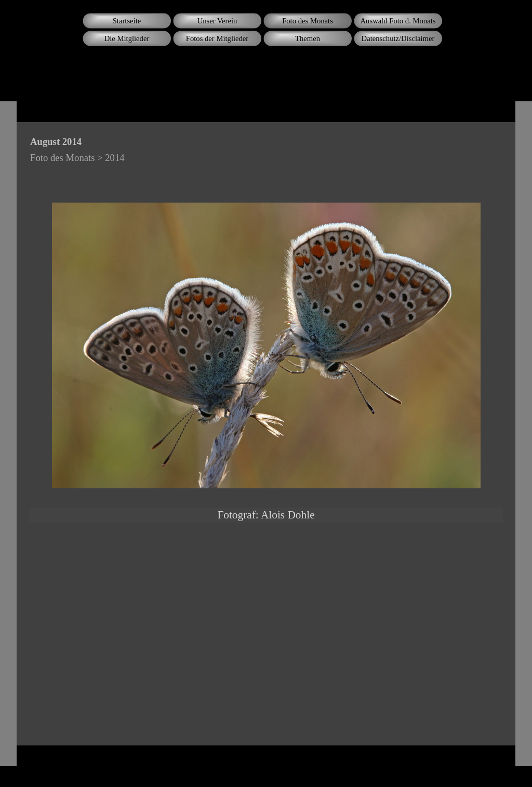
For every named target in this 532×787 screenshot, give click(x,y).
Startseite (127, 21)
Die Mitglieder (127, 38)
